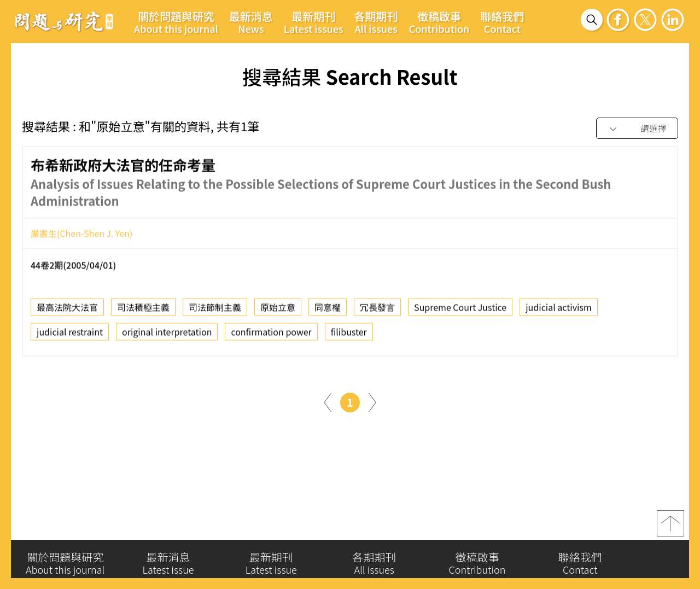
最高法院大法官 (67, 311)
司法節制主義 (215, 311)
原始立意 (278, 311)
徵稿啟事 (439, 22)
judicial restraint (70, 336)
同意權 (328, 311)
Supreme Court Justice (460, 311)
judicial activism (559, 311)
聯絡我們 (502, 22)
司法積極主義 (143, 311)
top (670, 528)
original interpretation (167, 336)
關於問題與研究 (176, 22)
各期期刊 (376, 22)
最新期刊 (314, 22)
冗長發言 (377, 311)
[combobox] (637, 129)
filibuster (349, 336)
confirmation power (271, 336)
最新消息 (251, 22)
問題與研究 (64, 21)
